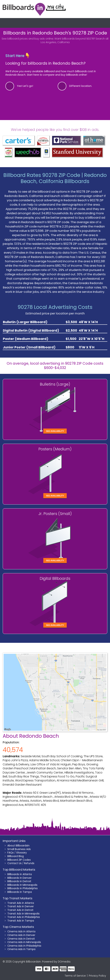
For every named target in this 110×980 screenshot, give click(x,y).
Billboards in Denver (20, 878)
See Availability (55, 431)
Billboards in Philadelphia (22, 888)
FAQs (11, 853)
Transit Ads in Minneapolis (23, 914)
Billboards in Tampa (20, 892)
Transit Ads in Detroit (20, 910)
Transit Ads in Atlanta (21, 903)
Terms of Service (75, 976)
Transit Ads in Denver (21, 906)
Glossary (21, 853)
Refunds (29, 863)
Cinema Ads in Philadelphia (24, 946)
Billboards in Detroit (19, 881)
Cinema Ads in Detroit (21, 939)
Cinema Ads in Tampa (21, 949)
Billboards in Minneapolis (22, 885)
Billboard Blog (16, 856)
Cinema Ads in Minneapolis (24, 942)
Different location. (81, 86)
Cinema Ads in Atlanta (21, 931)
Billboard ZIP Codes (19, 860)
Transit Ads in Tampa (21, 921)
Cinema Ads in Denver (21, 935)
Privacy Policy (97, 976)
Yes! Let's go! (25, 86)
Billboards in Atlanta (20, 874)
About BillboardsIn (18, 846)
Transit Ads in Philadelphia (24, 917)
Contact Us (14, 863)
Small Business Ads (19, 849)
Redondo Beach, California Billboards (64, 178)
